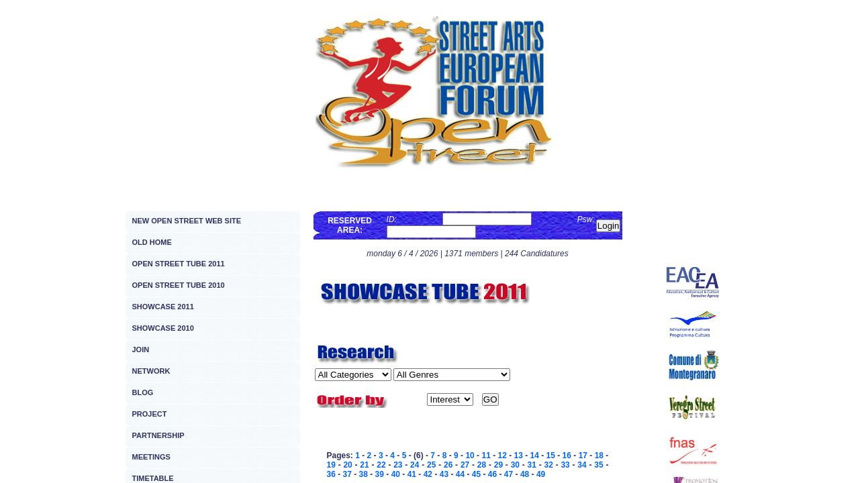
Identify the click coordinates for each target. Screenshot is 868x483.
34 (582, 465)
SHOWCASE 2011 (163, 307)
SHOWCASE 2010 (163, 328)
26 (448, 465)
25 (431, 465)
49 (541, 474)
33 (565, 465)
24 (415, 465)
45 (476, 474)
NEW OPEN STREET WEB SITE (187, 221)
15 (551, 455)
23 (398, 465)
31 (532, 465)
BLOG (143, 392)
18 (599, 455)
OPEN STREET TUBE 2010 (179, 285)
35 (598, 465)
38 (364, 474)
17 (583, 455)
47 (509, 474)
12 (502, 455)
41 (412, 474)
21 (364, 465)
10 (470, 455)
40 (396, 474)
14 (535, 455)
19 (331, 465)
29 (498, 465)
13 (519, 455)
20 (347, 465)
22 (381, 465)
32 (548, 465)
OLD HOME (152, 242)
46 (492, 474)
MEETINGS (151, 457)
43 (444, 474)
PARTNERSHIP (158, 435)
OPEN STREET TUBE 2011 (179, 264)
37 (347, 474)
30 (515, 465)
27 (465, 465)
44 (460, 474)
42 (428, 474)
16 (567, 455)
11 (486, 455)
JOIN (141, 350)
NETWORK (151, 371)
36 (331, 474)
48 (525, 474)
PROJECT (150, 414)
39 (380, 474)
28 (482, 465)
